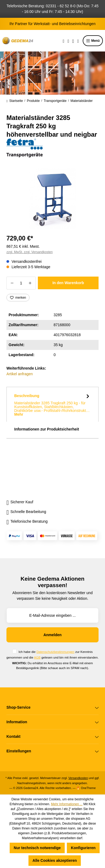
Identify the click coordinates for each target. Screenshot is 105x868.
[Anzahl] (21, 283)
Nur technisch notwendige (37, 848)
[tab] (52, 404)
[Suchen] (64, 41)
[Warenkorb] (78, 41)
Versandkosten (78, 778)
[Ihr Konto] (73, 41)
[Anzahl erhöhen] (30, 283)
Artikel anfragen (20, 374)
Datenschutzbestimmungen (55, 652)
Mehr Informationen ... (67, 804)
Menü (93, 41)
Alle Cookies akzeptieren (55, 860)
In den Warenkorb (68, 283)
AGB (37, 657)
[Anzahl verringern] (12, 283)
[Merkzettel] (68, 41)
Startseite (15, 101)
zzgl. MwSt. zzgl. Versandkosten (30, 252)
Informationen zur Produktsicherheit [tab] (47, 429)
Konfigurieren (83, 848)
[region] (52, 199)
